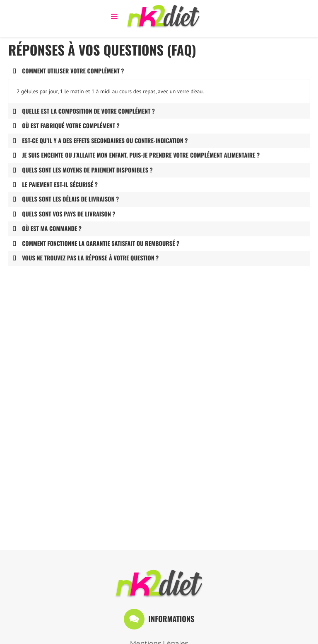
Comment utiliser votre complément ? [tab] (68, 71)
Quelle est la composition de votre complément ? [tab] (84, 111)
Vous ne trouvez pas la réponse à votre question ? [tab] (86, 258)
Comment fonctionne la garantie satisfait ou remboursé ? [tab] (96, 244)
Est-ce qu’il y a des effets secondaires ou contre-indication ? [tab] (100, 141)
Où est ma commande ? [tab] (47, 229)
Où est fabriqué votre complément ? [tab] (66, 126)
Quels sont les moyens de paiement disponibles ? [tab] (83, 170)
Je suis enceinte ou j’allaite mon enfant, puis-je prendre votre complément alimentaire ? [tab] (136, 155)
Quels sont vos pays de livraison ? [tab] (64, 214)
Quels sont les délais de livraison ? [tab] (66, 199)
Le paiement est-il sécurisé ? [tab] (55, 185)
